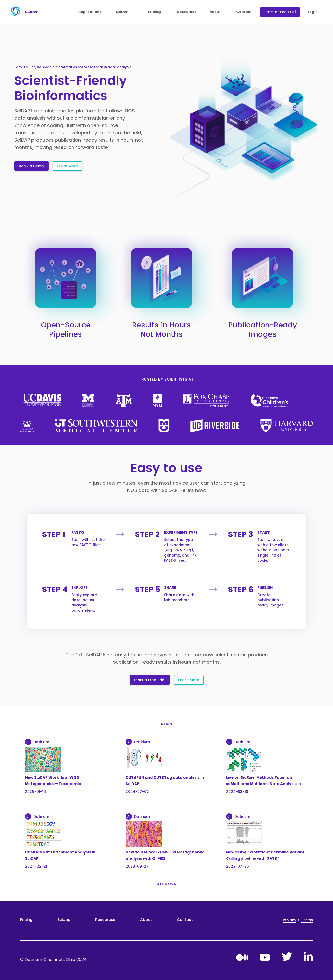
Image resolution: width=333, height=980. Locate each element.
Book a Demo (31, 166)
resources (187, 12)
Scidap (64, 920)
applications (90, 12)
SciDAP (122, 12)
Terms (307, 920)
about (215, 12)
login (313, 12)
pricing (154, 12)
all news (167, 884)
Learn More (68, 166)
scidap (23, 12)
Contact (185, 920)
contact (244, 12)
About (146, 920)
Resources (105, 920)
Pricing (26, 920)
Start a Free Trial (280, 12)
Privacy (290, 920)
